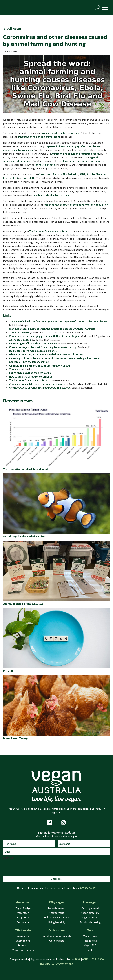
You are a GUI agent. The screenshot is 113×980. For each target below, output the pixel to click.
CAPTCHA (9, 858)
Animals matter (56, 908)
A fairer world (56, 913)
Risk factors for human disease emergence (33, 351)
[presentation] (26, 867)
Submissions (23, 941)
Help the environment (57, 918)
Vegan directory (90, 913)
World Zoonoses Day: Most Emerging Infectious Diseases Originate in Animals (52, 329)
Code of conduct (65, 964)
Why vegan (56, 902)
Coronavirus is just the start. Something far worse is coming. (43, 347)
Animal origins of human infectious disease (75, 154)
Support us (23, 918)
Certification (56, 930)
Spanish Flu (29, 178)
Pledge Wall (90, 941)
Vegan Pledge (23, 908)
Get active (23, 902)
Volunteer (23, 913)
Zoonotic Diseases (20, 332)
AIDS (15, 178)
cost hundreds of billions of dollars (52, 195)
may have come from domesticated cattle (81, 161)
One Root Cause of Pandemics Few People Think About (40, 388)
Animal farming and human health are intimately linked (39, 366)
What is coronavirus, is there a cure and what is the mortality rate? (46, 354)
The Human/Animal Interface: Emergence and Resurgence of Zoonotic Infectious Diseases (59, 321)
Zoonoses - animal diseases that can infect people (37, 384)
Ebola (56, 174)
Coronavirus (45, 174)
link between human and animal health (39, 137)
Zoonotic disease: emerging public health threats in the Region (44, 336)
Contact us (23, 922)
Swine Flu (73, 174)
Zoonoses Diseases (20, 340)
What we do (23, 930)
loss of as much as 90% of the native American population (76, 205)
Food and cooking (90, 922)
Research (23, 945)
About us (90, 950)
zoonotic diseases (45, 165)
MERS (64, 174)
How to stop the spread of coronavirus (31, 377)
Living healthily (57, 922)
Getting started (90, 908)
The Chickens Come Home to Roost (49, 231)
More (90, 930)
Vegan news (90, 936)
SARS (82, 174)
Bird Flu (91, 174)
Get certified (56, 941)
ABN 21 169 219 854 (93, 959)
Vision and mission (23, 950)
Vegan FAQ (90, 945)
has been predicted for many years (60, 133)
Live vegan (90, 902)
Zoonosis (14, 369)
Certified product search (57, 936)
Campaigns (23, 936)
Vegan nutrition (90, 918)
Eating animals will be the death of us (30, 373)
